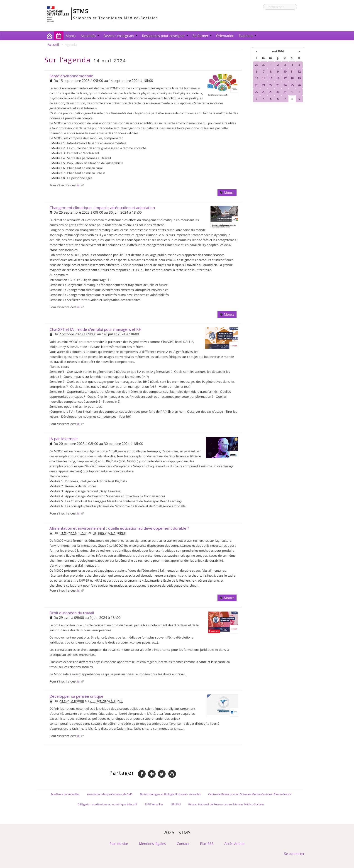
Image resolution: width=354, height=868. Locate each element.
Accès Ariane (235, 844)
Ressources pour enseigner (165, 36)
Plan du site (119, 844)
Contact (183, 844)
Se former (202, 36)
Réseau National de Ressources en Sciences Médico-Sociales (226, 805)
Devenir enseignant (121, 36)
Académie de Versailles (65, 794)
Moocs (71, 36)
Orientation (225, 36)
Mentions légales (152, 844)
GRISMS (176, 805)
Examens (248, 36)
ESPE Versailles (154, 805)
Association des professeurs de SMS (110, 794)
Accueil (53, 45)
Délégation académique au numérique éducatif (107, 805)
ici (79, 185)
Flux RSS (207, 844)
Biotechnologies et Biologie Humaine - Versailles (170, 794)
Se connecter (294, 854)
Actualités (90, 36)
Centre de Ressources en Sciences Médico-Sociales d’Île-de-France (250, 794)
